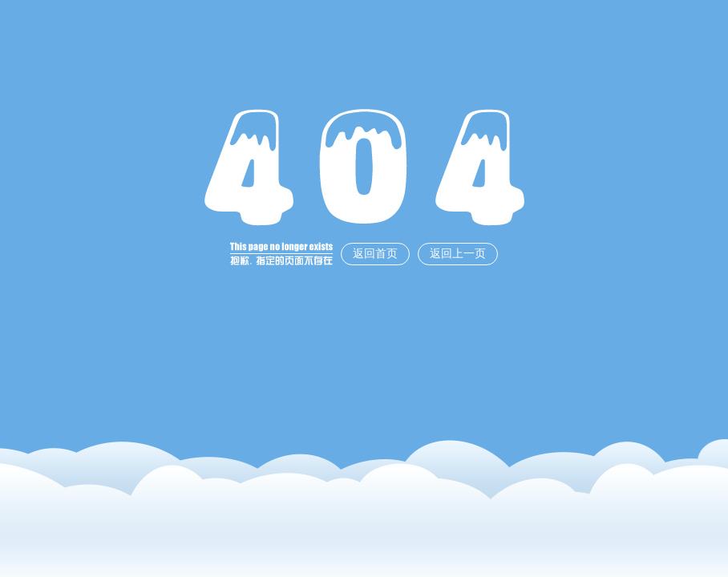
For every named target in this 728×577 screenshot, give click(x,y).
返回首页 (375, 254)
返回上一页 (458, 254)
